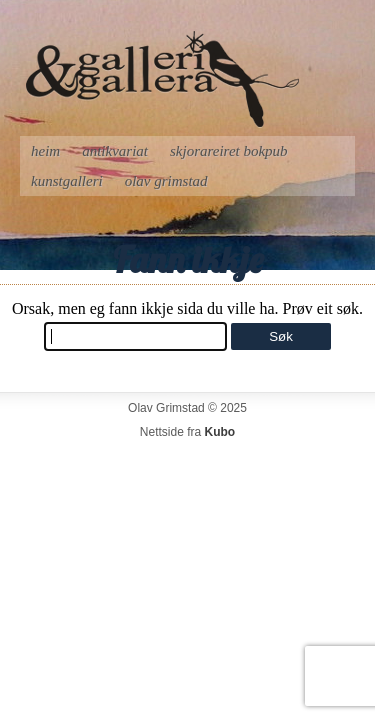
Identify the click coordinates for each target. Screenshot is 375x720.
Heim (45, 151)
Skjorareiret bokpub (229, 151)
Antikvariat (115, 151)
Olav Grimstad (166, 181)
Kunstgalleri (67, 181)
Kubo (220, 432)
